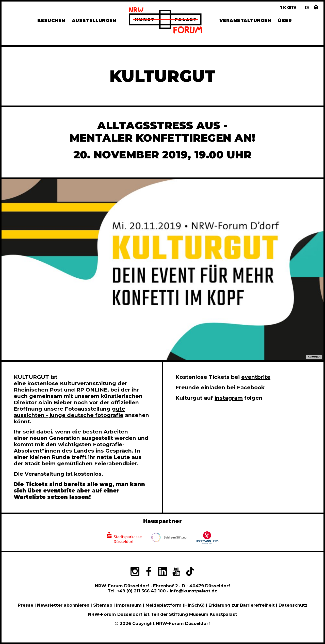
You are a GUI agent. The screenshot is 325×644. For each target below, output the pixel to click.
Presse (26, 605)
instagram (229, 398)
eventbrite (256, 377)
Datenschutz (293, 605)
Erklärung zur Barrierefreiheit (242, 605)
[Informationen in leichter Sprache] (316, 9)
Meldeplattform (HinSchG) (175, 605)
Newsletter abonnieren (63, 605)
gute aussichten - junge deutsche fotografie (69, 412)
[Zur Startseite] (166, 21)
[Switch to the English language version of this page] (307, 8)
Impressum (129, 605)
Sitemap (103, 605)
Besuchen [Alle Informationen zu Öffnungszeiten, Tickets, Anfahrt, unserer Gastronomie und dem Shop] (51, 20)
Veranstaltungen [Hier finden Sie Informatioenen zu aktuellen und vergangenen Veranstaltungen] (245, 20)
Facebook (251, 387)
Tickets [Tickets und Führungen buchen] (288, 8)
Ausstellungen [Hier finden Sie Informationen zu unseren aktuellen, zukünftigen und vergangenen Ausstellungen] (94, 20)
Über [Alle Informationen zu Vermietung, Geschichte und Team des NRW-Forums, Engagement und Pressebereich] (285, 20)
